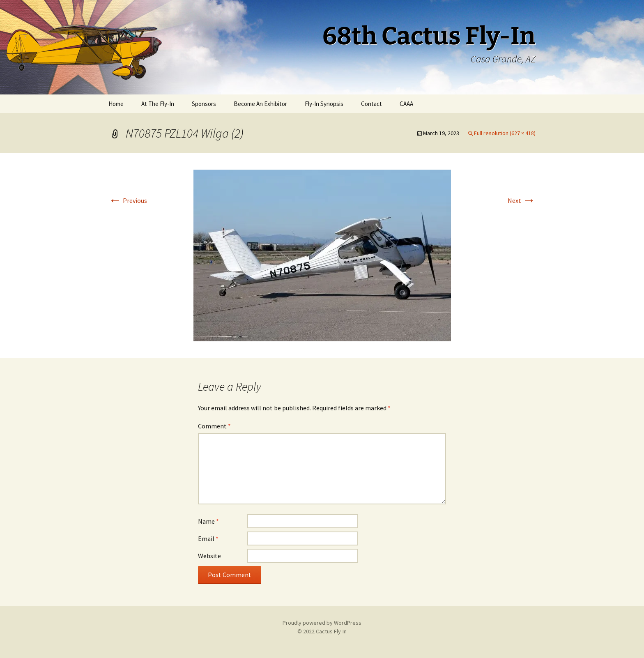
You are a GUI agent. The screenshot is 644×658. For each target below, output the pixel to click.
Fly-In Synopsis (324, 104)
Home (116, 104)
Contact (371, 104)
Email (208, 538)
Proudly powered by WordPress (322, 623)
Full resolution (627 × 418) (505, 133)
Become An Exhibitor (260, 104)
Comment (214, 426)
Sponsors (204, 104)
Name (208, 521)
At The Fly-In (158, 104)
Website (209, 556)
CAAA (406, 104)
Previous (128, 200)
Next (522, 200)
